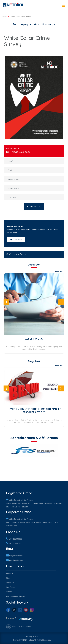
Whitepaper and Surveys (15, 596)
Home (4, 16)
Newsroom (10, 583)
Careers (9, 592)
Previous (6, 302)
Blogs (8, 578)
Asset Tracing (34, 339)
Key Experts (11, 587)
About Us (10, 573)
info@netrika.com (16, 556)
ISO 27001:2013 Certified (19, 627)
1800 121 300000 (15, 539)
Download (34, 207)
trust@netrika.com (16, 560)
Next (61, 302)
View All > (59, 272)
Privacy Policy (32, 636)
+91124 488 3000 (15, 543)
